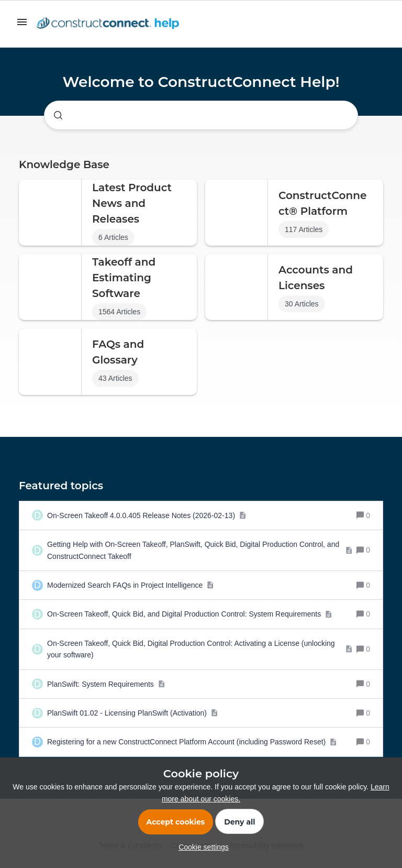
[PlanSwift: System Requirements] (106, 684)
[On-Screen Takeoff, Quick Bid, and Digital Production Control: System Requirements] (190, 614)
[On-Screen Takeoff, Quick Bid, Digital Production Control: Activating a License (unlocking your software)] (200, 649)
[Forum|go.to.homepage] (110, 24)
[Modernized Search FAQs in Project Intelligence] (131, 585)
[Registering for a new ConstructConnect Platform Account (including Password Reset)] (192, 742)
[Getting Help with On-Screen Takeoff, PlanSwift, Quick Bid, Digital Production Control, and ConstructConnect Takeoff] (200, 550)
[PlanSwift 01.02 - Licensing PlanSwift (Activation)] (132, 713)
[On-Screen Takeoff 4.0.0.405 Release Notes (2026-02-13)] (147, 515)
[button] (201, 847)
